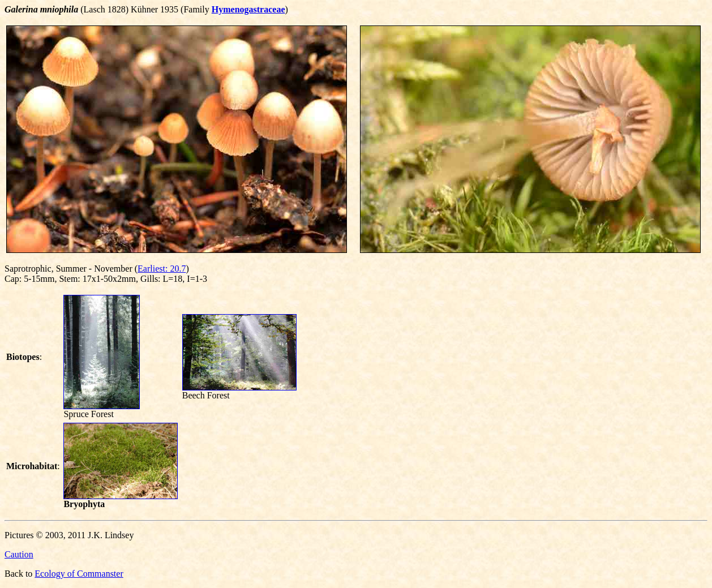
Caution (19, 554)
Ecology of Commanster (79, 574)
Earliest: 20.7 (162, 269)
